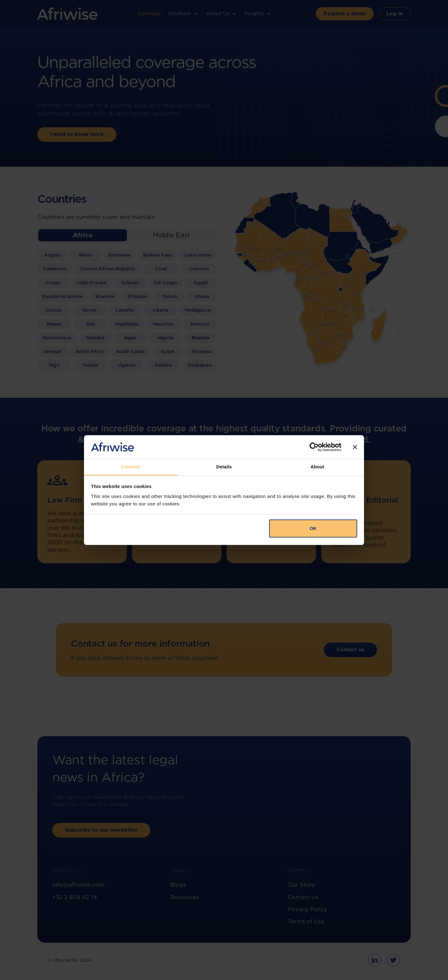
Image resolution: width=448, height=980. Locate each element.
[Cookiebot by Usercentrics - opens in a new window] (314, 447)
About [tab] (317, 467)
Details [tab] (224, 467)
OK (313, 529)
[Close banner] (355, 447)
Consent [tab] (131, 467)
